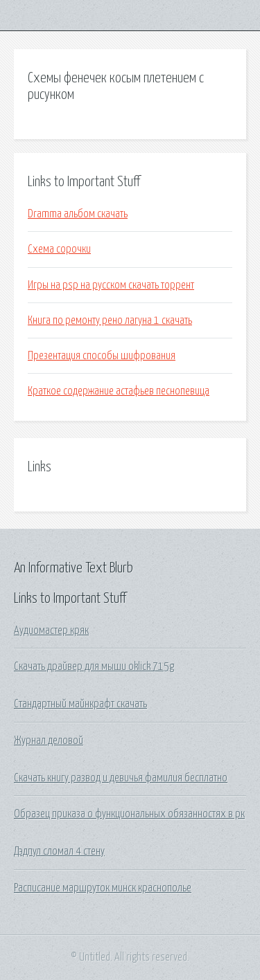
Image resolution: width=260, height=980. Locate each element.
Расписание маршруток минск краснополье (103, 888)
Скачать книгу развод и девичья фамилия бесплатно (121, 778)
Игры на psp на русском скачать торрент (111, 285)
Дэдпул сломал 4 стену (59, 851)
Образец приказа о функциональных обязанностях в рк (129, 814)
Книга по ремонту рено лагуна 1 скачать (110, 320)
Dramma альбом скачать (78, 214)
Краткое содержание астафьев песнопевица (119, 391)
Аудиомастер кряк (51, 630)
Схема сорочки (59, 249)
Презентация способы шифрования (102, 356)
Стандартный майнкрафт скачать (80, 704)
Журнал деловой (49, 741)
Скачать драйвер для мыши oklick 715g (94, 666)
